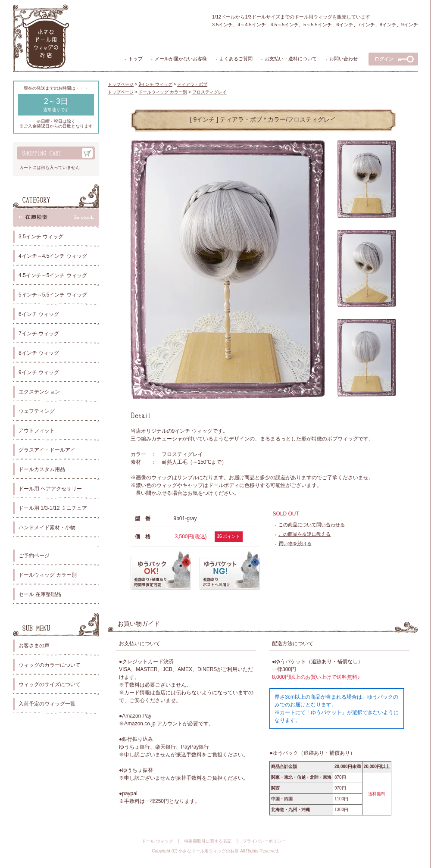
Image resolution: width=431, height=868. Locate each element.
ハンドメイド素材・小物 (47, 528)
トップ (136, 59)
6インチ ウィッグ (39, 314)
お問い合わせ (344, 59)
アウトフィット (37, 431)
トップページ (121, 84)
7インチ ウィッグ (39, 334)
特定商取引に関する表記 (208, 841)
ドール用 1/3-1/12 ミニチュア (53, 508)
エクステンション (39, 392)
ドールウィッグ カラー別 (48, 575)
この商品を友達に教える (305, 534)
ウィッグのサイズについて (50, 684)
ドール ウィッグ (158, 841)
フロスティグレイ (209, 92)
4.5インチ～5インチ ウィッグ (53, 275)
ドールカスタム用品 (42, 469)
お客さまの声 (34, 646)
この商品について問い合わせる (312, 525)
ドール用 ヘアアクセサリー (50, 489)
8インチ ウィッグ (39, 353)
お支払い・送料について (291, 59)
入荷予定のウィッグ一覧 (47, 704)
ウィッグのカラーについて (50, 665)
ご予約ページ (34, 556)
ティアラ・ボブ (192, 84)
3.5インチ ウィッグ (41, 237)
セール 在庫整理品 (40, 594)
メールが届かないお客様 (181, 59)
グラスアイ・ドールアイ (47, 450)
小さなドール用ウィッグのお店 (209, 851)
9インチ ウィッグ (39, 372)
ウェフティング (37, 411)
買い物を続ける (295, 543)
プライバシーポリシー (264, 841)
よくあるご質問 (236, 59)
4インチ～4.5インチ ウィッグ (53, 256)
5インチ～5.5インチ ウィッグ (53, 295)
